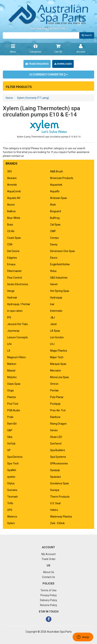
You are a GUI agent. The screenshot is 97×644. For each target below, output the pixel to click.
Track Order (49, 559)
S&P (10, 430)
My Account (48, 554)
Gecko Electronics (18, 284)
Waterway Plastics (61, 517)
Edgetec (12, 258)
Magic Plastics (59, 351)
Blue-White (14, 218)
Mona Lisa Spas (59, 377)
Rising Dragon (58, 424)
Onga (10, 390)
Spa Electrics (15, 457)
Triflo (10, 503)
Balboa (11, 211)
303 (9, 171)
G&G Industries (59, 278)
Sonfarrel (56, 444)
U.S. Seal (55, 503)
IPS (9, 317)
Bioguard (55, 211)
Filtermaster (14, 271)
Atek (53, 205)
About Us (49, 572)
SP (9, 450)
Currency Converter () (49, 75)
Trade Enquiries (37, 64)
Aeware (12, 178)
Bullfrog (55, 218)
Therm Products (60, 497)
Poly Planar (57, 397)
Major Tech (57, 357)
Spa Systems (58, 457)
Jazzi (53, 324)
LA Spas (55, 331)
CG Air (11, 231)
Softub (11, 444)
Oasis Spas (14, 384)
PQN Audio (14, 410)
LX (9, 351)
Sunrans (12, 490)
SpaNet (12, 470)
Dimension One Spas (62, 251)
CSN (10, 244)
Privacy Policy (49, 595)
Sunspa (55, 490)
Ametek (12, 185)
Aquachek (56, 185)
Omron (54, 384)
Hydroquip (56, 298)
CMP (53, 231)
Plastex (12, 397)
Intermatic (56, 311)
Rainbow (55, 417)
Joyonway (13, 331)
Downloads (63, 64)
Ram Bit (12, 424)
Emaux (11, 264)
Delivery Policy (49, 600)
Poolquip (55, 404)
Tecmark (12, 497)
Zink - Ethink (57, 523)
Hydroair (12, 298)
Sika (10, 437)
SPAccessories (59, 463)
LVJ (52, 344)
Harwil (54, 284)
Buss (10, 225)
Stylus (11, 483)
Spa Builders (58, 450)
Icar (52, 304)
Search (87, 35)
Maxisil (11, 371)
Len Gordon (57, 337)
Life (9, 344)
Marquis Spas (58, 364)
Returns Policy (49, 605)
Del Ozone (13, 251)
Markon (12, 364)
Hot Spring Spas (60, 291)
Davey (54, 244)
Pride (10, 417)
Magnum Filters (16, 357)
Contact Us (48, 577)
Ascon (11, 205)
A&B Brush (57, 171)
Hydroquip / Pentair (19, 304)
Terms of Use (48, 590)
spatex (11, 477)
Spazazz (55, 477)
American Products (62, 178)
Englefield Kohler (60, 264)
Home (9, 98)
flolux (53, 271)
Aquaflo (55, 191)
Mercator (56, 371)
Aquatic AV (14, 198)
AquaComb (14, 191)
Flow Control (15, 278)
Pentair (54, 390)
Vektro (54, 510)
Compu (54, 238)
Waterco (12, 517)
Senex (54, 430)
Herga (11, 291)
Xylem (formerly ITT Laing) (33, 98)
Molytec (12, 377)
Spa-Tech (13, 463)
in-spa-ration (15, 311)
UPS (10, 510)
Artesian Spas (59, 198)
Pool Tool (13, 404)
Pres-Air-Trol (58, 410)
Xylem (11, 523)
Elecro (54, 258)
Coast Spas (14, 238)
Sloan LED (56, 437)
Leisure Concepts (17, 337)
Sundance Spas (59, 483)
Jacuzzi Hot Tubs (17, 324)
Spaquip (55, 470)
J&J (52, 317)
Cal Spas (55, 225)
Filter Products (19, 87)
